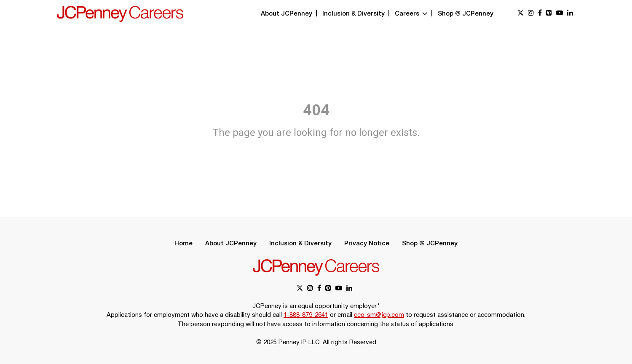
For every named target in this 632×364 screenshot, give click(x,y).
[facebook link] (540, 14)
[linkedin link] (570, 14)
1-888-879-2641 (306, 315)
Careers (411, 14)
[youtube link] (560, 14)
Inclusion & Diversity (353, 14)
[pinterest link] (549, 14)
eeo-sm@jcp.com (379, 315)
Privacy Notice (367, 244)
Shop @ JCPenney (466, 14)
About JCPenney (287, 14)
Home (183, 244)
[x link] (521, 14)
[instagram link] (531, 14)
